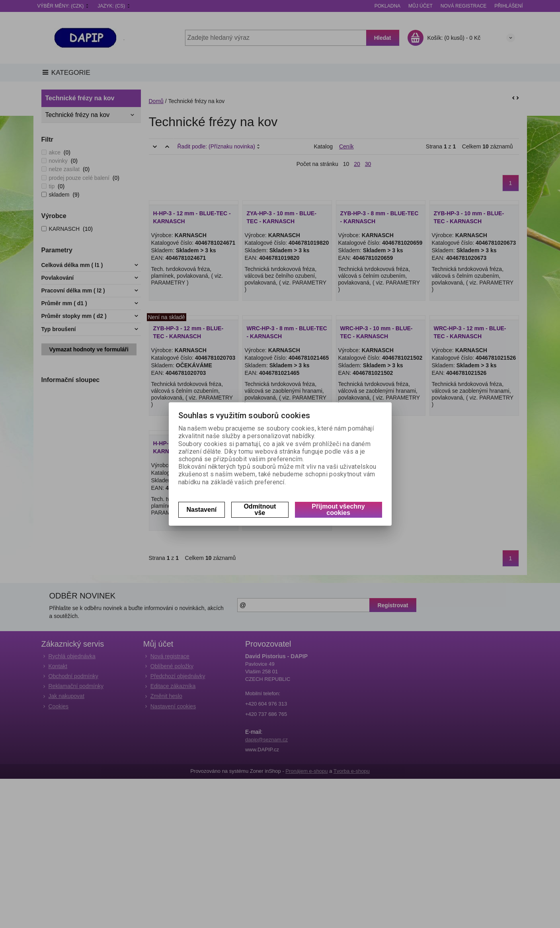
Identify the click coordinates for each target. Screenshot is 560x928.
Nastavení (202, 510)
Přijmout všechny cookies (338, 510)
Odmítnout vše (260, 510)
